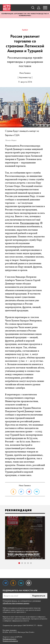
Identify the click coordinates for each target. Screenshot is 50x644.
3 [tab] (25, 563)
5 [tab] (31, 563)
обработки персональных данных (16, 603)
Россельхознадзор (31, 223)
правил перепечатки (17, 610)
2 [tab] (22, 563)
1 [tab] (19, 563)
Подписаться (39, 596)
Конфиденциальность (9, 639)
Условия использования (10, 641)
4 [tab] (28, 563)
